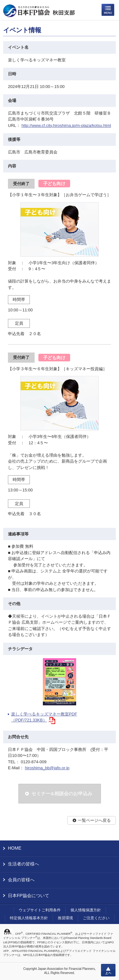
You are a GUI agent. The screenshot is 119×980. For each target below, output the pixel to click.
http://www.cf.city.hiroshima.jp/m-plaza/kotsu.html (66, 125)
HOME (15, 848)
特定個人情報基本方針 (29, 918)
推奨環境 (65, 918)
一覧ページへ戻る (94, 820)
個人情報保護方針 (86, 910)
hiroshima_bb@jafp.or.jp (47, 768)
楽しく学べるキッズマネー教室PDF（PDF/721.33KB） (44, 717)
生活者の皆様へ (23, 864)
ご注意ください (96, 918)
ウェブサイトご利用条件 (40, 910)
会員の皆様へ (21, 880)
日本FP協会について (29, 896)
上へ (108, 970)
